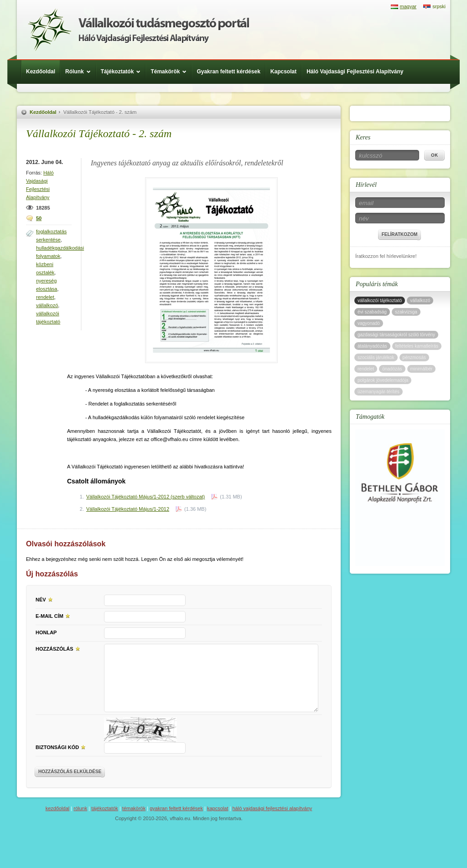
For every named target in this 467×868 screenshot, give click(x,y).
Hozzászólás (59, 648)
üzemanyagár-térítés (379, 392)
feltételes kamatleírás (417, 346)
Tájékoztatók (123, 72)
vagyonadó (369, 323)
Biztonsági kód (62, 747)
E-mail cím (54, 616)
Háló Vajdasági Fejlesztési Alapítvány (355, 72)
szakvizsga (406, 312)
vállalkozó (47, 305)
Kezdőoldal (41, 72)
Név (45, 599)
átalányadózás (372, 346)
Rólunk (80, 72)
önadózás (392, 369)
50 (39, 218)
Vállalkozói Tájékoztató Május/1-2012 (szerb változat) (145, 497)
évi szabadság (372, 312)
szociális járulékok (376, 357)
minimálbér (422, 369)
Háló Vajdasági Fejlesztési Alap (138, 30)
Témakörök (171, 72)
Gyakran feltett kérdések (228, 72)
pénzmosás (414, 357)
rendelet (45, 297)
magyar (408, 6)
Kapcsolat (283, 72)
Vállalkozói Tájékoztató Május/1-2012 (128, 509)
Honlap (46, 632)
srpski (439, 6)
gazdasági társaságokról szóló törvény (396, 335)
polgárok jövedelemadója (383, 380)
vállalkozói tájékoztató (380, 300)
